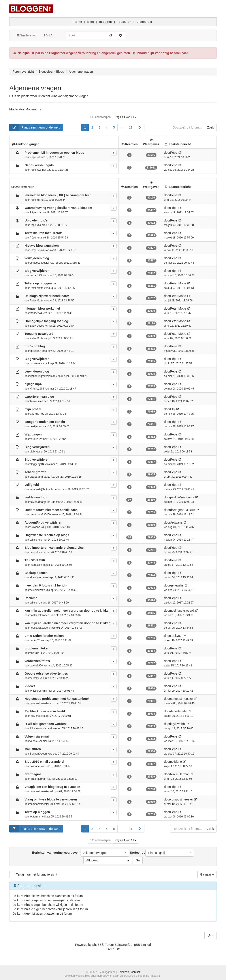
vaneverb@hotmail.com (44, 489)
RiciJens (35, 716)
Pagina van (126, 117)
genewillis (177, 585)
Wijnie (33, 540)
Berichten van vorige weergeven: (80, 853)
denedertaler (179, 711)
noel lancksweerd (40, 615)
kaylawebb (177, 724)
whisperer (36, 691)
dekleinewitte (37, 590)
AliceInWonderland (41, 728)
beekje (34, 426)
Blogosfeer (145, 22)
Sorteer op (162, 853)
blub (32, 452)
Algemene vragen (35, 88)
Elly (32, 414)
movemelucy (37, 363)
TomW (34, 401)
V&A (47, 35)
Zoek (210, 127)
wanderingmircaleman (43, 376)
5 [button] (114, 127)
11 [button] (131, 127)
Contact (135, 972)
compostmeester (40, 263)
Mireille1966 (37, 389)
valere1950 (36, 666)
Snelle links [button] (26, 35)
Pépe (33, 157)
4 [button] (107, 127)
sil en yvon (36, 577)
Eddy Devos (37, 250)
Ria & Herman (38, 779)
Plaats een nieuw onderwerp (35, 127)
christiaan (35, 351)
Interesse (35, 565)
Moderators (33, 109)
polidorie (35, 766)
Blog (91, 22)
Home (78, 22)
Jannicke (35, 552)
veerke (34, 741)
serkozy (34, 678)
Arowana (35, 527)
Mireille (34, 439)
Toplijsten (124, 22)
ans (32, 653)
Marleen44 (36, 313)
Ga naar (207, 874)
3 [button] (100, 127)
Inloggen (105, 22)
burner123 (36, 275)
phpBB (97, 945)
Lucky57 (35, 640)
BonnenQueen (38, 754)
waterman (36, 817)
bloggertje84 (37, 464)
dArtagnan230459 (40, 515)
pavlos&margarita (40, 477)
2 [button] (92, 127)
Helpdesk (123, 972)
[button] (140, 127)
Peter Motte (37, 288)
